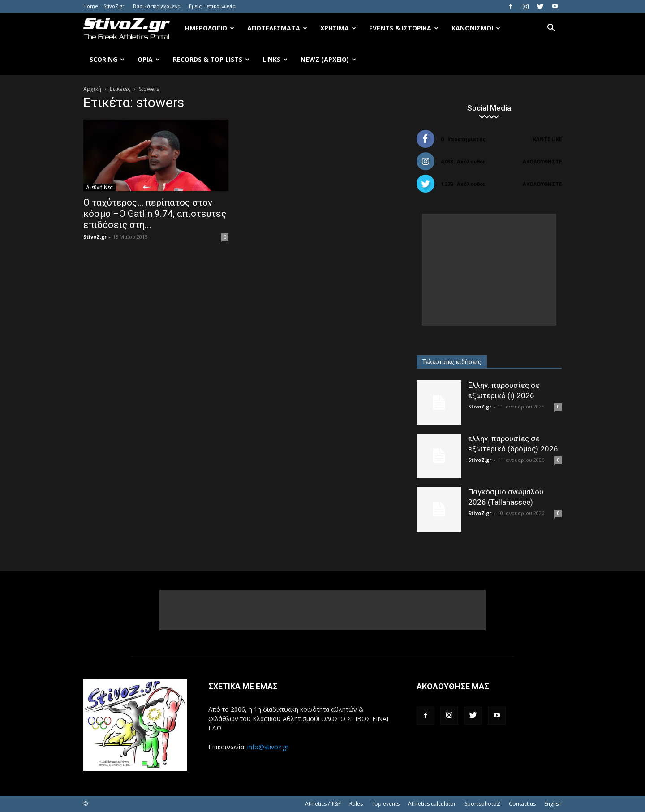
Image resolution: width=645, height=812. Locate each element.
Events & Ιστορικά (404, 28)
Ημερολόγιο (210, 28)
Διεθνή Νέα (99, 187)
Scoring (107, 59)
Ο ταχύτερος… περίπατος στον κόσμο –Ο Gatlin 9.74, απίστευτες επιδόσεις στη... (155, 214)
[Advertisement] (489, 270)
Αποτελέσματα (277, 28)
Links (275, 59)
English (553, 804)
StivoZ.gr (95, 237)
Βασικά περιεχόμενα (157, 6)
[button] (551, 29)
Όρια (149, 59)
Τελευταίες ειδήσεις (452, 362)
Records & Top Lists (211, 59)
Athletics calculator (432, 804)
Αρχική (92, 89)
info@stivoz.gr (268, 747)
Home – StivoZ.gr (104, 6)
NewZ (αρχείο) (328, 59)
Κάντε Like (547, 139)
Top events (385, 804)
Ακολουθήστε (542, 161)
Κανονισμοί (476, 28)
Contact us (522, 804)
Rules (356, 804)
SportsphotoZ (482, 804)
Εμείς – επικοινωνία (212, 6)
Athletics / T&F (323, 804)
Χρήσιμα (338, 28)
